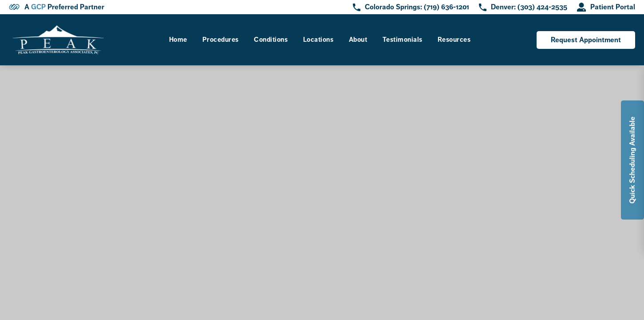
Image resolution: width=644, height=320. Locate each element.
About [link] (358, 40)
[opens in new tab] (606, 7)
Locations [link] (318, 40)
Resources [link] (454, 40)
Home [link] (178, 40)
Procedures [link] (221, 40)
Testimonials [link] (403, 40)
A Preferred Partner (64, 7)
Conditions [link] (271, 40)
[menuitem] (178, 40)
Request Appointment (586, 40)
